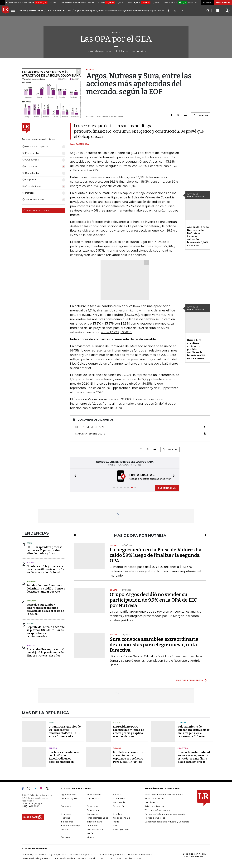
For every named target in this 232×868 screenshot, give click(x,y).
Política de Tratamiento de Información (165, 814)
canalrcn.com (96, 858)
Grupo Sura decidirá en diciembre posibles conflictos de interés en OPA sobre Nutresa (196, 349)
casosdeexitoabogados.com (37, 858)
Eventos (117, 814)
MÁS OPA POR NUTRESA (190, 680)
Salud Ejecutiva (121, 829)
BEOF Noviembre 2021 (141, 427)
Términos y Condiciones (157, 810)
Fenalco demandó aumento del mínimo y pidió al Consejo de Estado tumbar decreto (46, 589)
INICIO (22, 10)
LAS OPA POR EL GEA (59, 10)
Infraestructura (94, 822)
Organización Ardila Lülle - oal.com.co (194, 855)
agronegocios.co (58, 854)
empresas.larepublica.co (83, 854)
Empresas (66, 814)
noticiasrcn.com (132, 858)
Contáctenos (152, 802)
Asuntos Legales (69, 798)
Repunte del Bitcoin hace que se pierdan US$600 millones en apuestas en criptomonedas (46, 632)
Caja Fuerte (93, 798)
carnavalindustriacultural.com (71, 858)
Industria (183, 748)
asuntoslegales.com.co (34, 854)
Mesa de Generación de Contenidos (164, 795)
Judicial (117, 748)
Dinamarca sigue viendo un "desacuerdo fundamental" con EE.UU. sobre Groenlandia (65, 731)
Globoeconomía (122, 818)
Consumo (183, 723)
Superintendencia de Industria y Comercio (167, 822)
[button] (74, 476)
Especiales (92, 814)
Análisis (117, 795)
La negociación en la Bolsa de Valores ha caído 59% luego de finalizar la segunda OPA (156, 555)
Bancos (31, 646)
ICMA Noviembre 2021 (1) (141, 434)
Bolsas (30, 562)
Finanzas (65, 818)
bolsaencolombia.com (140, 854)
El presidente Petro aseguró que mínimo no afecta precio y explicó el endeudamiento (129, 731)
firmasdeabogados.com (112, 854)
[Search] (208, 11)
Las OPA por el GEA (116, 39)
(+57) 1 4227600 (31, 806)
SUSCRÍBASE (223, 2)
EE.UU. (29, 543)
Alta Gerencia (94, 795)
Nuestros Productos (155, 798)
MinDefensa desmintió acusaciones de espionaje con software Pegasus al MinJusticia (128, 757)
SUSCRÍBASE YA (167, 488)
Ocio (116, 826)
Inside (116, 822)
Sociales (65, 837)
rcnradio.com (114, 858)
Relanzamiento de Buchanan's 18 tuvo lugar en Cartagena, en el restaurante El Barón (193, 731)
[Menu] (13, 10)
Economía (118, 806)
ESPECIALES (36, 10)
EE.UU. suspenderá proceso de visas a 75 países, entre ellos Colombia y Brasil (44, 550)
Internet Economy (70, 826)
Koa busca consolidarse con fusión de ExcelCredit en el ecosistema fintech (64, 757)
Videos (90, 837)
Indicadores (67, 822)
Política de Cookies (155, 818)
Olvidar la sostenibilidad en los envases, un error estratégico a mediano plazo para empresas (194, 757)
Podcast (65, 829)
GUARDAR (201, 115)
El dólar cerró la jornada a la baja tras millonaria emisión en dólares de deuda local (45, 569)
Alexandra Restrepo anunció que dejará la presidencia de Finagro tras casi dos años (46, 652)
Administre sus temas (36, 210)
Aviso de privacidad (155, 806)
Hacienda (31, 582)
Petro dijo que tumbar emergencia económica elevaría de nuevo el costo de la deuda (45, 609)
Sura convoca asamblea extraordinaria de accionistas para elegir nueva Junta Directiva (154, 645)
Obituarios (92, 826)
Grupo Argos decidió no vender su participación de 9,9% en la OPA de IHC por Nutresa (153, 600)
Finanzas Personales (97, 818)
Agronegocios (68, 795)
